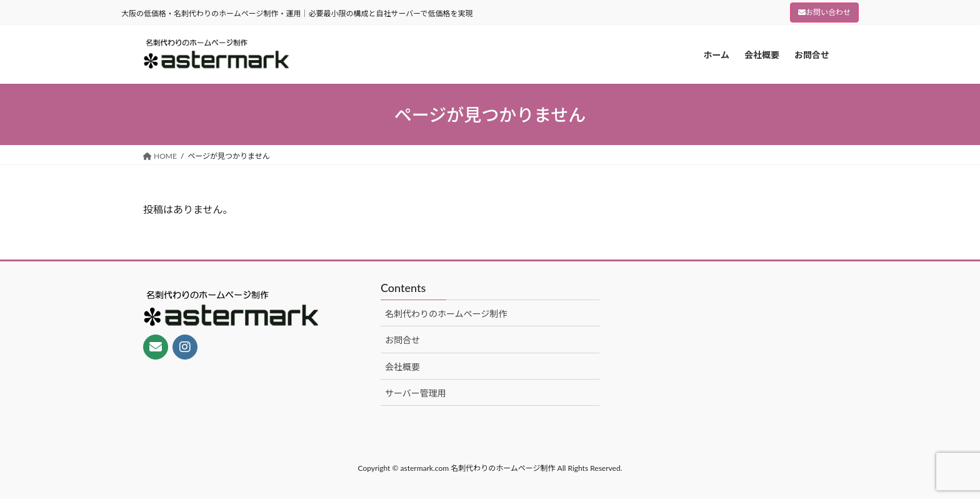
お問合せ (402, 340)
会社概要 (402, 367)
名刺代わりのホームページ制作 (446, 314)
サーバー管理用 (416, 393)
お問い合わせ (824, 12)
